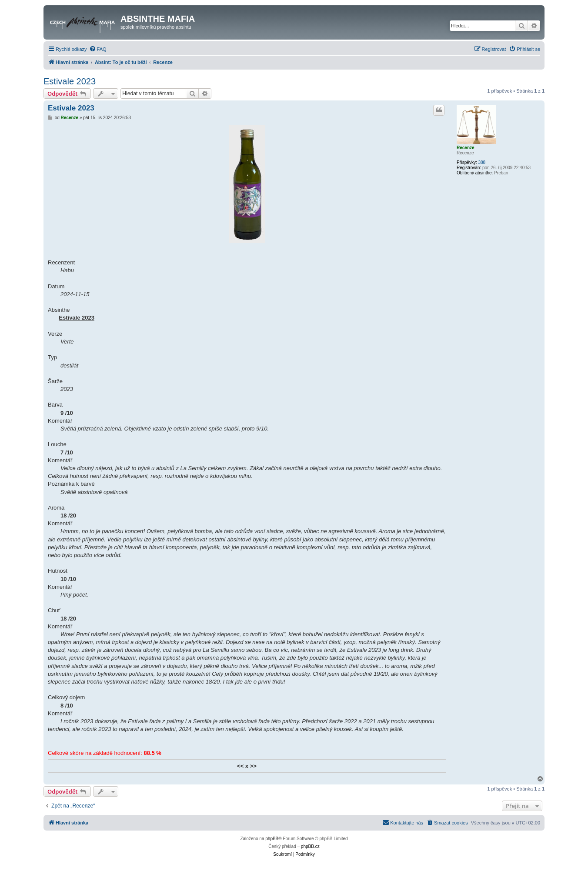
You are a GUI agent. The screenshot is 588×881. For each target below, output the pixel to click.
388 (482, 162)
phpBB (272, 839)
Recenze (466, 148)
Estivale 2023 (70, 81)
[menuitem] (98, 49)
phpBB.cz (310, 846)
